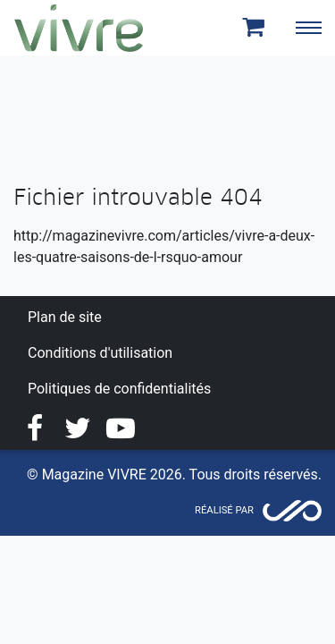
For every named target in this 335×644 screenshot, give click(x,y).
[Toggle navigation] (308, 28)
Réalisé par (224, 510)
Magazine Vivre (79, 28)
